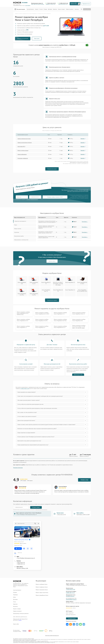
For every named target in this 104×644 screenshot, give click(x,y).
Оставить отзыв (84, 480)
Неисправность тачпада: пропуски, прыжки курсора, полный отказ (46, 232)
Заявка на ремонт (70, 9)
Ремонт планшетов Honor (42, 590)
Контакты (77, 9)
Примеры (15, 595)
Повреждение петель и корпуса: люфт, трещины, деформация (46, 237)
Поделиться (67, 624)
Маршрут (18, 549)
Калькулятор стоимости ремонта (21, 613)
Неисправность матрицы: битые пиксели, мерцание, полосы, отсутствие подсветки (47, 222)
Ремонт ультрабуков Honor (42, 595)
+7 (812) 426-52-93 (51, 3)
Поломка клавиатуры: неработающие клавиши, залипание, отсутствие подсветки (46, 227)
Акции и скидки (61, 9)
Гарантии (55, 9)
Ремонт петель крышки (23, 150)
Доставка (50, 9)
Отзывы (45, 9)
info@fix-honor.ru (70, 596)
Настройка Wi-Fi (21, 146)
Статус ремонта (87, 9)
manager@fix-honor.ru (71, 599)
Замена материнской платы (24, 139)
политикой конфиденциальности (32, 200)
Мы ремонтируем (20, 9)
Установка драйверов (23, 158)
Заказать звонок (52, 261)
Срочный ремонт (30, 9)
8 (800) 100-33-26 (70, 593)
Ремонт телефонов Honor (42, 587)
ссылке (20, 620)
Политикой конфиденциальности (41, 510)
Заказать (83, 139)
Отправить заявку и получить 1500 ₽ (55, 197)
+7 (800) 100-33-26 (63, 3)
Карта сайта (16, 624)
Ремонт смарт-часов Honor (42, 593)
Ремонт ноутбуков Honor (42, 584)
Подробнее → (85, 222)
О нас (41, 9)
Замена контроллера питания (25, 143)
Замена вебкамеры (22, 154)
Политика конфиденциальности (52, 635)
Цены (37, 9)
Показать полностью (18, 468)
